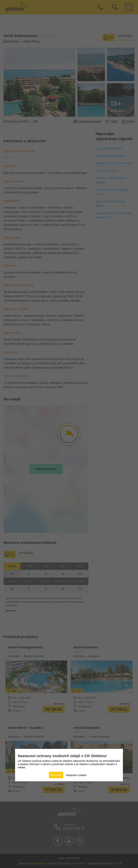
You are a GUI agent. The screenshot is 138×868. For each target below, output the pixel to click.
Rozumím (56, 775)
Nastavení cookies (76, 775)
